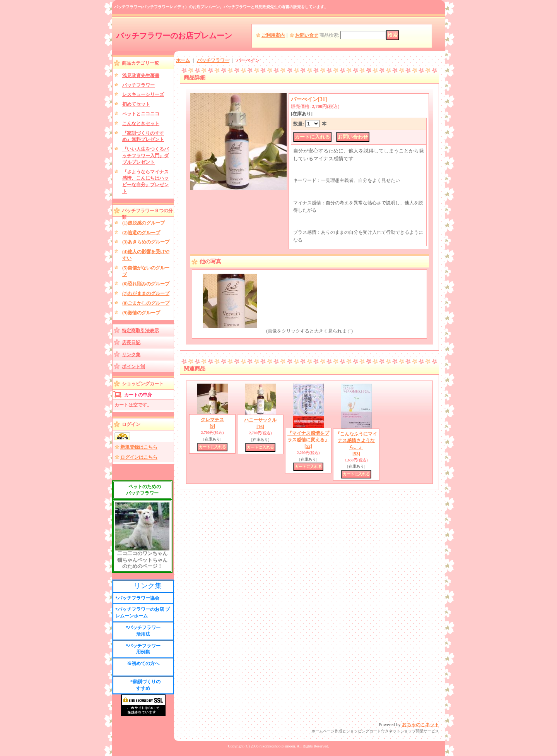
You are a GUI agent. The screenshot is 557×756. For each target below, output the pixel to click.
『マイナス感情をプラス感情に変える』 (308, 440)
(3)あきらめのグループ (146, 242)
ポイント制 (133, 367)
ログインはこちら (139, 457)
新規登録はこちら (139, 447)
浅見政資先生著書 (141, 75)
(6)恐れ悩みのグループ (146, 284)
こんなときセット (141, 123)
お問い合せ (307, 35)
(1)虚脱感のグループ (144, 223)
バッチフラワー (138, 85)
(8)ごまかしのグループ (146, 303)
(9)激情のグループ (141, 313)
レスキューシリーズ (143, 94)
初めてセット (136, 104)
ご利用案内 (273, 35)
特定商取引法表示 (140, 331)
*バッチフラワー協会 (137, 598)
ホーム (183, 60)
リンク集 (131, 355)
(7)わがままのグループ (146, 293)
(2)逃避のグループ (141, 233)
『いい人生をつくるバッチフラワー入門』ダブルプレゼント (145, 156)
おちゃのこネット (420, 725)
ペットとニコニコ (141, 114)
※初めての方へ (143, 663)
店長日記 (131, 343)
